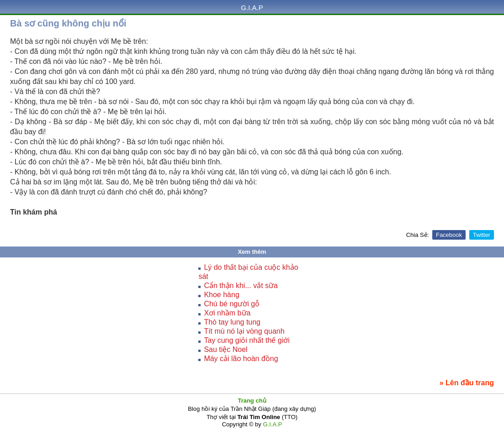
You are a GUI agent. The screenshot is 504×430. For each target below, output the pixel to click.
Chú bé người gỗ (232, 304)
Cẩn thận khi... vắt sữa (241, 286)
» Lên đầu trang (467, 383)
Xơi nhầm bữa (227, 313)
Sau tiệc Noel (225, 349)
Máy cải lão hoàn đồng (241, 359)
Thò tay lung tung (232, 322)
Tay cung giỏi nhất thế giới (247, 340)
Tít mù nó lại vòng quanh (244, 331)
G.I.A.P (252, 8)
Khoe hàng (221, 295)
